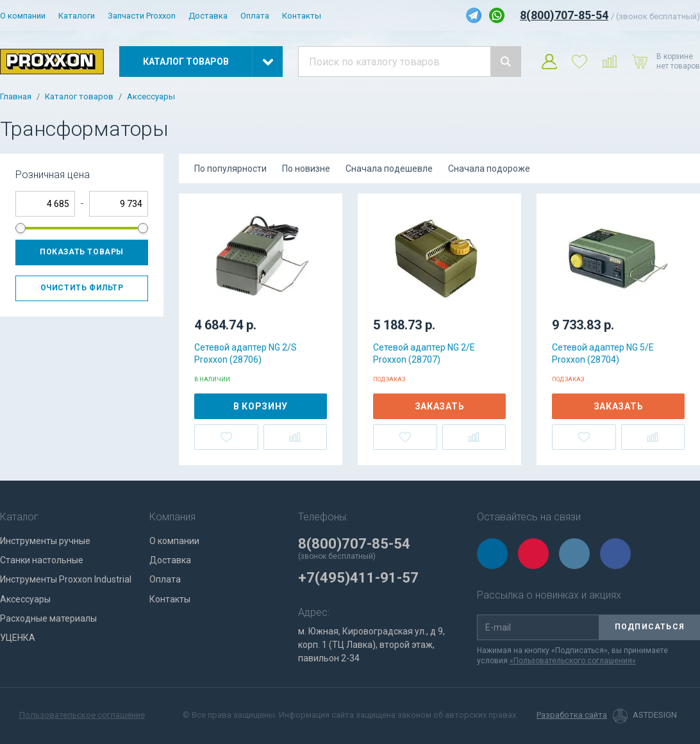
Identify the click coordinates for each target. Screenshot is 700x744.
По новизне (306, 169)
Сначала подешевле (389, 169)
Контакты (302, 16)
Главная (16, 97)
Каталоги (77, 16)
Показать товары (82, 252)
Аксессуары (151, 97)
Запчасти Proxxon (142, 16)
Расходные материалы (48, 618)
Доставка (208, 16)
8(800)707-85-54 (564, 15)
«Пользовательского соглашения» (573, 661)
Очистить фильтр (82, 288)
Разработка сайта (572, 715)
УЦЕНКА (18, 638)
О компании (23, 16)
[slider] (21, 228)
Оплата (255, 16)
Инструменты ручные (45, 541)
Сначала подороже (489, 169)
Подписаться (650, 627)
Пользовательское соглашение (82, 715)
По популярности (230, 169)
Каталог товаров (79, 97)
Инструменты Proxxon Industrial (66, 579)
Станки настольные (42, 560)
